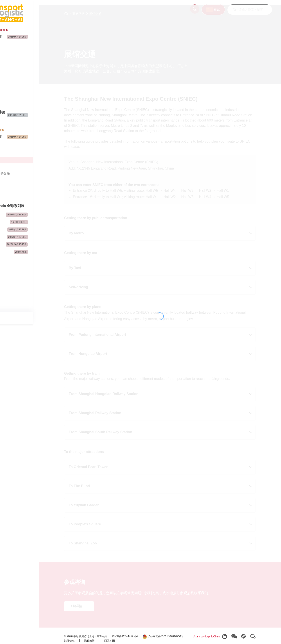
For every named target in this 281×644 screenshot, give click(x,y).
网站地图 (121, 640)
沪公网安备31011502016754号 (96, 636)
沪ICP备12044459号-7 (137, 631)
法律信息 (81, 640)
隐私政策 (101, 640)
